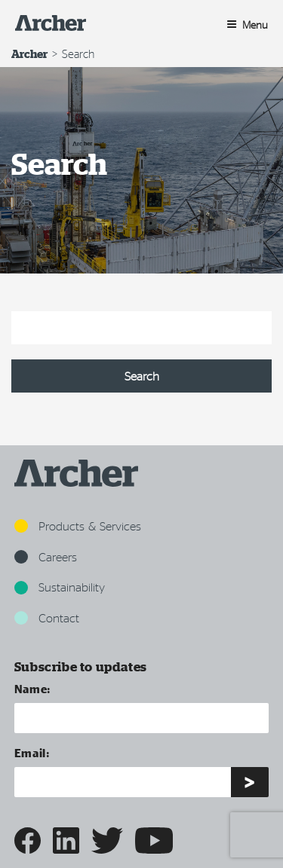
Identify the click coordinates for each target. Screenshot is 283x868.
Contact (47, 617)
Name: (33, 688)
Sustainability (60, 587)
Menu (247, 24)
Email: (32, 752)
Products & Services (78, 526)
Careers (46, 556)
